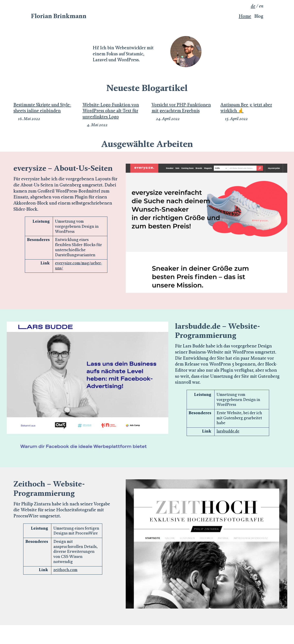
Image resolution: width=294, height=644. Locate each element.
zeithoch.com (65, 570)
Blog (259, 16)
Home (245, 16)
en (261, 6)
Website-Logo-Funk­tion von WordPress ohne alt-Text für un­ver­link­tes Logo (111, 111)
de (253, 6)
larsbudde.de (228, 431)
